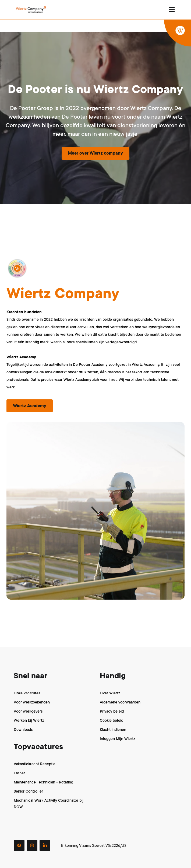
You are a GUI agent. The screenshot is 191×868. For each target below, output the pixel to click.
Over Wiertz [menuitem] (110, 693)
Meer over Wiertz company (95, 153)
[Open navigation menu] (172, 10)
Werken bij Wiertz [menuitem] (29, 720)
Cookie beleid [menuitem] (112, 720)
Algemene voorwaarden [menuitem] (120, 702)
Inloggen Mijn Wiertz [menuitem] (117, 739)
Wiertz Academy (30, 406)
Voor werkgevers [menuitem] (28, 711)
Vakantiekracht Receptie (35, 764)
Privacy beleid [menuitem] (112, 711)
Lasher (19, 773)
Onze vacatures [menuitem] (27, 693)
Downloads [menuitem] (23, 730)
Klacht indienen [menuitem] (113, 730)
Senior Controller (28, 791)
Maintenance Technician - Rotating (43, 782)
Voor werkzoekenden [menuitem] (32, 702)
